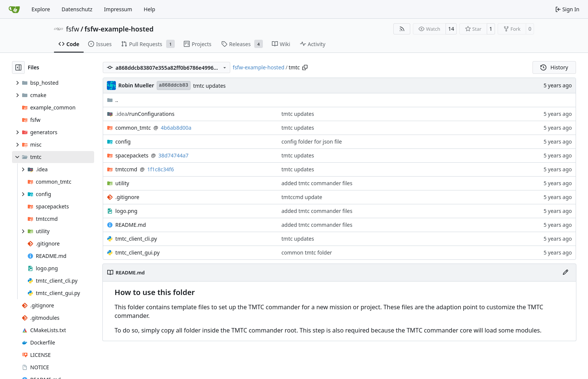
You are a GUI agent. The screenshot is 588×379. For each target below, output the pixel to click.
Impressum (118, 9)
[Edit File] (565, 273)
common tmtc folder (307, 252)
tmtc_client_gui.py (138, 252)
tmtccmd (126, 169)
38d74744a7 (173, 155)
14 (451, 29)
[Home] (14, 9)
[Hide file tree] (18, 67)
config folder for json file (312, 142)
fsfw (73, 29)
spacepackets (132, 155)
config (123, 142)
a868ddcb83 (174, 85)
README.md (131, 225)
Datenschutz (77, 9)
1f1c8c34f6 (161, 169)
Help (149, 9)
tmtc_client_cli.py (136, 239)
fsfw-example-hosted (119, 29)
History (554, 67)
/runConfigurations (145, 114)
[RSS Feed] (402, 29)
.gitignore (127, 197)
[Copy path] (305, 67)
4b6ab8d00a (176, 128)
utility (122, 183)
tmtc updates (209, 86)
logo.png (127, 211)
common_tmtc (133, 128)
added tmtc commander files (317, 183)
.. (113, 100)
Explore (41, 9)
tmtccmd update (302, 197)
